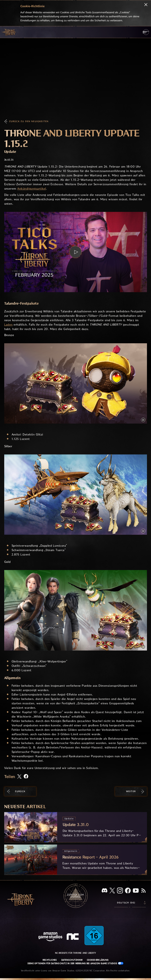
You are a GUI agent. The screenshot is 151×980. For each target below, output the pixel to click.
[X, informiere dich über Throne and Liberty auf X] (112, 891)
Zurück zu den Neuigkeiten (29, 121)
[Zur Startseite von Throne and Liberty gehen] (9, 32)
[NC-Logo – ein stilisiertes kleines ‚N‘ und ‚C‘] (73, 937)
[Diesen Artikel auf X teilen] (19, 777)
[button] (76, 252)
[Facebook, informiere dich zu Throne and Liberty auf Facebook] (128, 891)
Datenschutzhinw (72, 960)
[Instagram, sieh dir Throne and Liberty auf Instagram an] (120, 891)
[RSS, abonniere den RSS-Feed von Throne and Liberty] (143, 891)
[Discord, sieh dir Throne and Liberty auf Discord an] (105, 891)
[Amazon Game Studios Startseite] (50, 937)
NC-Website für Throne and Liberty (76, 953)
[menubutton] (146, 32)
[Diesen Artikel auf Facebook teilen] (26, 777)
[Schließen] (146, 5)
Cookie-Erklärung (98, 960)
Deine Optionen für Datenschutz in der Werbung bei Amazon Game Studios (76, 963)
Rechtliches (50, 960)
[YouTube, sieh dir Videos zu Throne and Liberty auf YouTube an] (136, 891)
